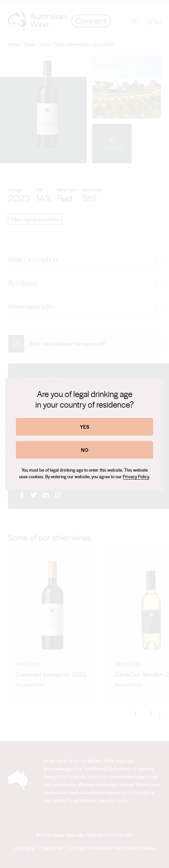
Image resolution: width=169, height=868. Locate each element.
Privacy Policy (136, 476)
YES (85, 427)
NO (85, 450)
